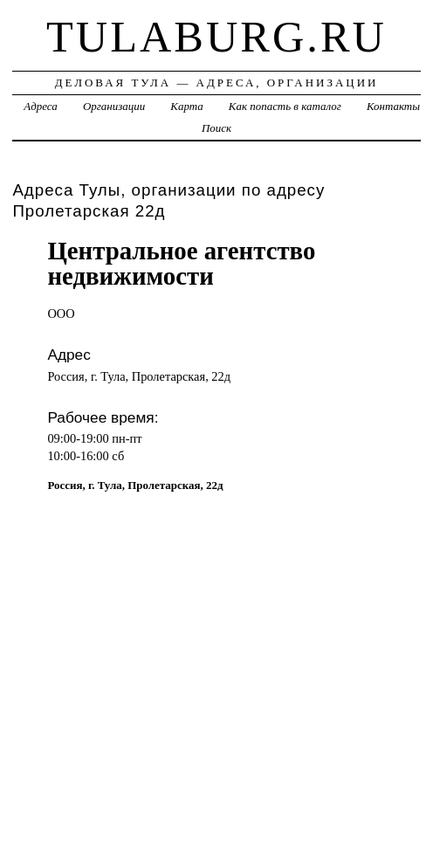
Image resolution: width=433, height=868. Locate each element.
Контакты (393, 106)
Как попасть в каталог (285, 106)
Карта (186, 106)
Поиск (216, 128)
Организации (114, 106)
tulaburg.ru (216, 37)
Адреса (40, 106)
